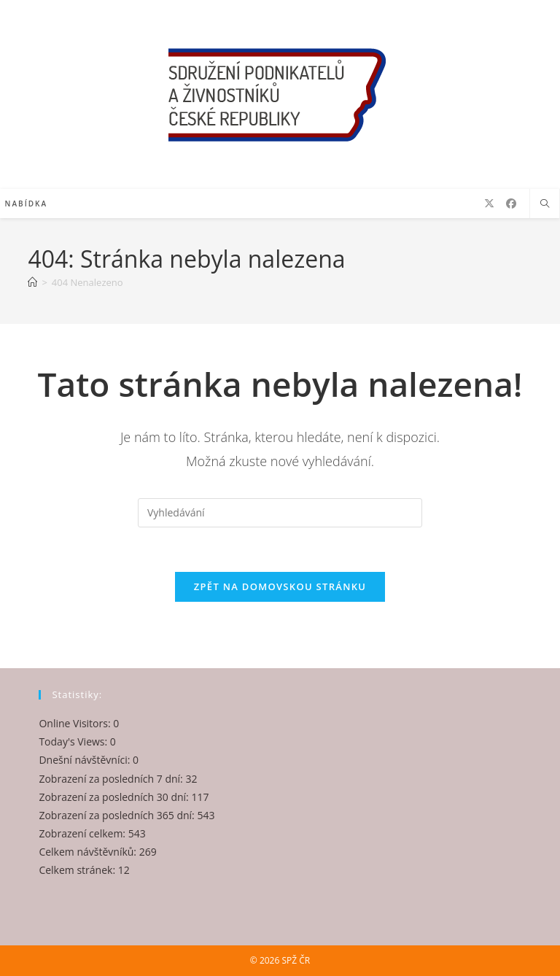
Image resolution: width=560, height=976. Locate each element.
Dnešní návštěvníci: (86, 760)
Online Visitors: (76, 723)
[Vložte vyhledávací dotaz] (280, 513)
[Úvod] (32, 282)
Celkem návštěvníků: (89, 852)
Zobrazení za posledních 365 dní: (118, 815)
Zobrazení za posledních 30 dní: (115, 797)
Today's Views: (74, 741)
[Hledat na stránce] (545, 204)
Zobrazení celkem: (83, 833)
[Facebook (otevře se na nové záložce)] (511, 204)
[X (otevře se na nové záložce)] (489, 204)
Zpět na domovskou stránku (280, 586)
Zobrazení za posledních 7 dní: (112, 779)
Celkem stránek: (78, 870)
